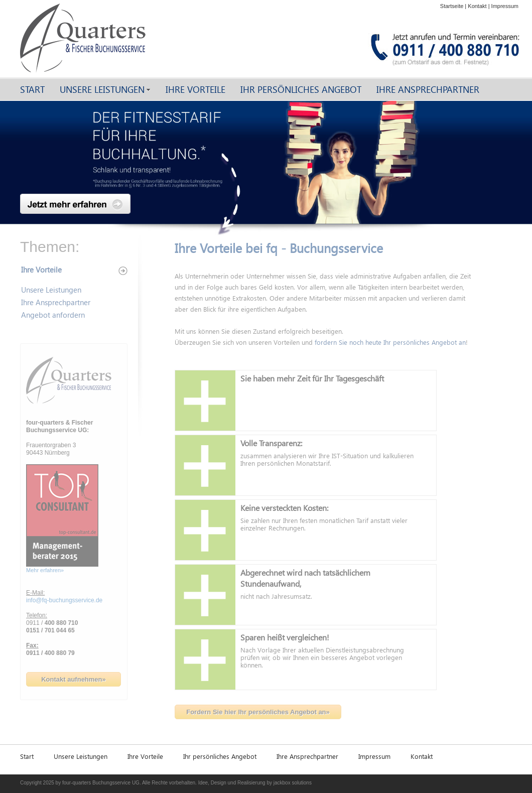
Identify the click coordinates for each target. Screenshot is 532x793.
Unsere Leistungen (102, 89)
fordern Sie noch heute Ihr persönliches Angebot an (390, 342)
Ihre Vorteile (195, 89)
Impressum (505, 6)
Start (32, 89)
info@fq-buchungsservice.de (64, 600)
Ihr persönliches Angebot (301, 89)
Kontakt (477, 6)
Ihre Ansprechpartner (428, 89)
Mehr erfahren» (45, 570)
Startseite (452, 6)
